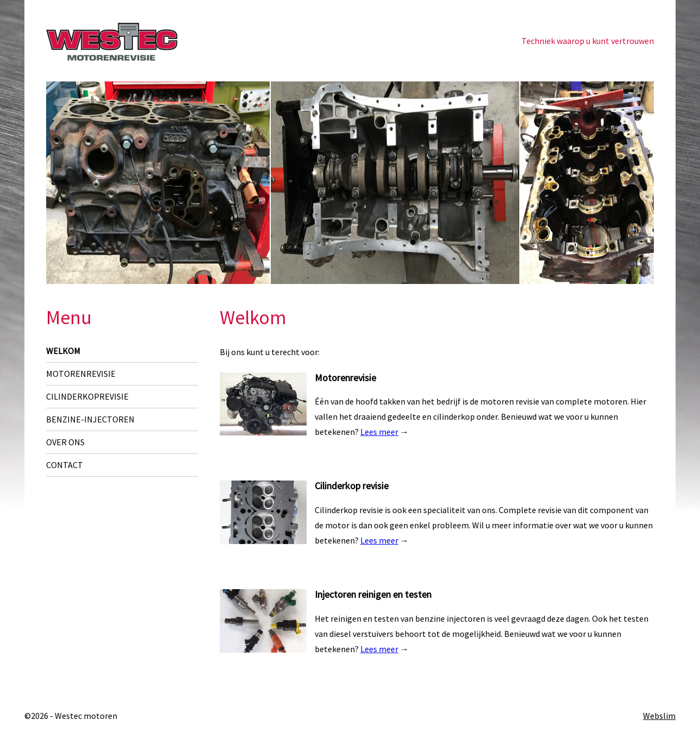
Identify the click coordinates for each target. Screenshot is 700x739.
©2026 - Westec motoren (71, 716)
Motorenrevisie (81, 374)
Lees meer (379, 432)
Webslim (659, 716)
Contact (65, 465)
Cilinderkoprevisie (87, 396)
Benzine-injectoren (90, 419)
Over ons (65, 442)
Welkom (63, 351)
